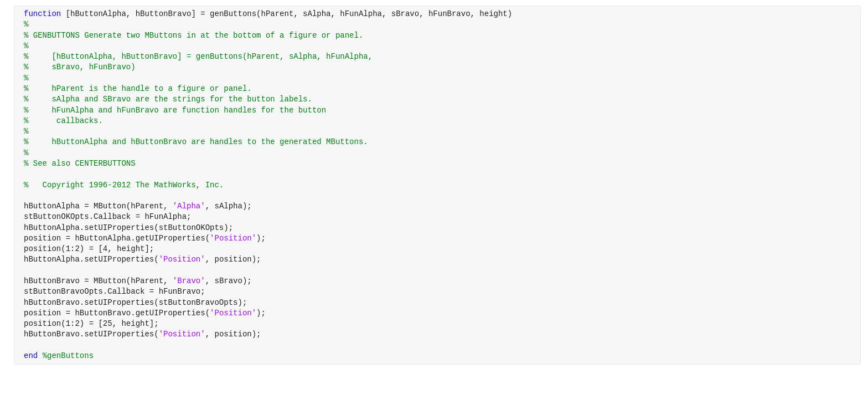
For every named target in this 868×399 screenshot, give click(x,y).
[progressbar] (467, 227)
